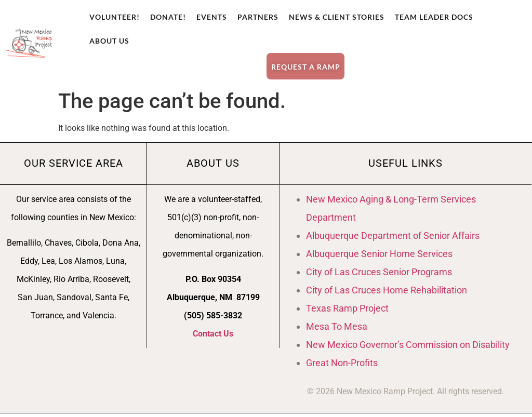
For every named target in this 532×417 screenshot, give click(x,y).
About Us (109, 41)
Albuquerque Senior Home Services (379, 257)
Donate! (168, 17)
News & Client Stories (337, 17)
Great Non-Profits (342, 366)
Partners (258, 17)
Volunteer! (115, 17)
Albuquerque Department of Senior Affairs (393, 239)
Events (212, 17)
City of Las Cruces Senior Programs (379, 275)
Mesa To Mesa (337, 329)
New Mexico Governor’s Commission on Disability (408, 348)
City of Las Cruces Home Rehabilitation (387, 293)
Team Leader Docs (434, 17)
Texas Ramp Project (347, 311)
